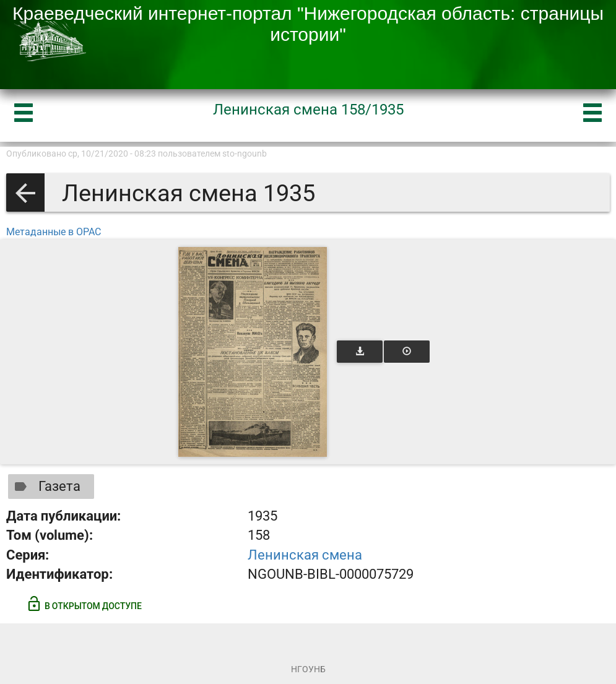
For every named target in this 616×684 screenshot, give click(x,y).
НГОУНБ (308, 669)
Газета (45, 487)
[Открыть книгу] (253, 352)
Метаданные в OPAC (54, 232)
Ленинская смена (305, 555)
